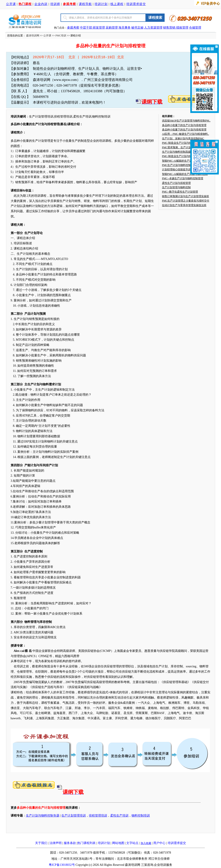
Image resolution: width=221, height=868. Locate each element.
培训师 (55, 4)
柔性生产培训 (119, 816)
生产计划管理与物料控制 (176, 187)
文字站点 (132, 843)
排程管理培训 (98, 816)
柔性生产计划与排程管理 (176, 183)
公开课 (11, 4)
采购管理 (112, 28)
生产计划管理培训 (74, 816)
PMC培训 (61, 36)
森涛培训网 (33, 36)
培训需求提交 (136, 4)
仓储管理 (195, 28)
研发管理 (99, 28)
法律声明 (56, 843)
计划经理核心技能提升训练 (178, 169)
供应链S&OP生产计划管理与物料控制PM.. (186, 121)
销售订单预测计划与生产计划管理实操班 (186, 196)
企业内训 (41, 4)
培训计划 (101, 4)
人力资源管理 (153, 28)
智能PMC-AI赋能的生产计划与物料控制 (185, 161)
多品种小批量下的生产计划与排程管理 (184, 125)
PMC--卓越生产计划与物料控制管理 (183, 178)
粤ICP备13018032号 (62, 865)
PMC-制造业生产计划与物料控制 (181, 143)
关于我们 (41, 843)
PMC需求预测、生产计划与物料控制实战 (186, 147)
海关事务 (125, 28)
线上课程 (117, 4)
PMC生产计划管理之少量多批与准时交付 (186, 201)
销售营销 (169, 28)
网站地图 (118, 843)
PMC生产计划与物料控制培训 (179, 165)
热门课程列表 (86, 843)
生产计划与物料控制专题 (43, 816)
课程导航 (85, 4)
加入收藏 (146, 843)
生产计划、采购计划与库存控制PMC (183, 138)
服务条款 (70, 843)
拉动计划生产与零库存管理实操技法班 (184, 205)
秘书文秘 (137, 28)
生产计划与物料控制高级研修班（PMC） (186, 152)
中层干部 (86, 28)
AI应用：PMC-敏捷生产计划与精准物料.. (186, 134)
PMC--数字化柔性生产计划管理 (180, 192)
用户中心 (159, 843)
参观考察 (73, 28)
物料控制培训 (141, 816)
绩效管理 (182, 28)
